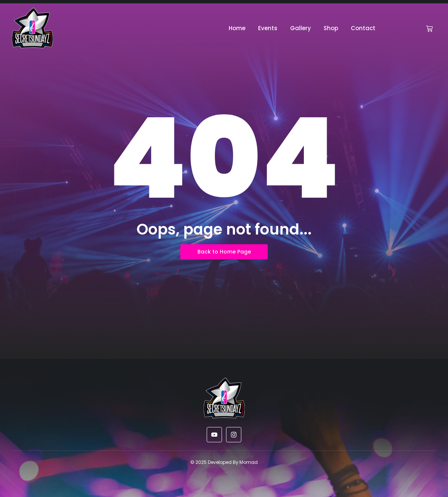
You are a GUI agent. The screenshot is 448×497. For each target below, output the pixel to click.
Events (268, 28)
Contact (363, 28)
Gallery (301, 28)
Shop (331, 28)
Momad (249, 462)
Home (237, 28)
